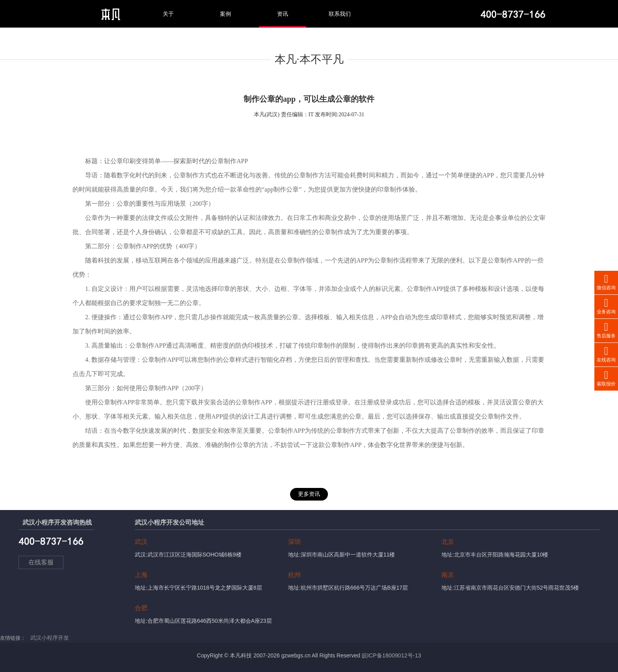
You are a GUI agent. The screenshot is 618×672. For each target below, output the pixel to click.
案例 (225, 14)
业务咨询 (606, 306)
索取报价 (606, 378)
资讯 (283, 14)
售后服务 (606, 330)
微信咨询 (606, 282)
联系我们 (340, 14)
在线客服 (43, 565)
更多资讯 (309, 494)
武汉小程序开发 (48, 638)
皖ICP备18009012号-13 (391, 655)
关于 (168, 14)
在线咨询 (606, 354)
